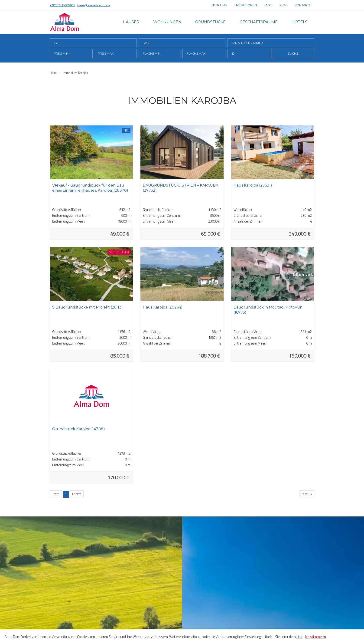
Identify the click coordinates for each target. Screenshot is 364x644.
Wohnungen (167, 22)
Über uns (219, 5)
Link (299, 637)
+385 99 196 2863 (62, 5)
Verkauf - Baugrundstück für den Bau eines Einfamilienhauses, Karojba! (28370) (90, 188)
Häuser (131, 22)
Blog (283, 5)
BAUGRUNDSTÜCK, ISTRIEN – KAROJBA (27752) (180, 188)
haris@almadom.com (94, 5)
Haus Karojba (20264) (163, 307)
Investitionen (245, 5)
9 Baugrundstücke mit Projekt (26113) (88, 307)
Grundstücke (210, 22)
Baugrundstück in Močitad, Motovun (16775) (268, 310)
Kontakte (303, 5)
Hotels (299, 22)
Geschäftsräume (259, 22)
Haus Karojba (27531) (253, 185)
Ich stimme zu (316, 637)
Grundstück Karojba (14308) (79, 429)
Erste (56, 494)
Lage (268, 5)
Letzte (77, 494)
